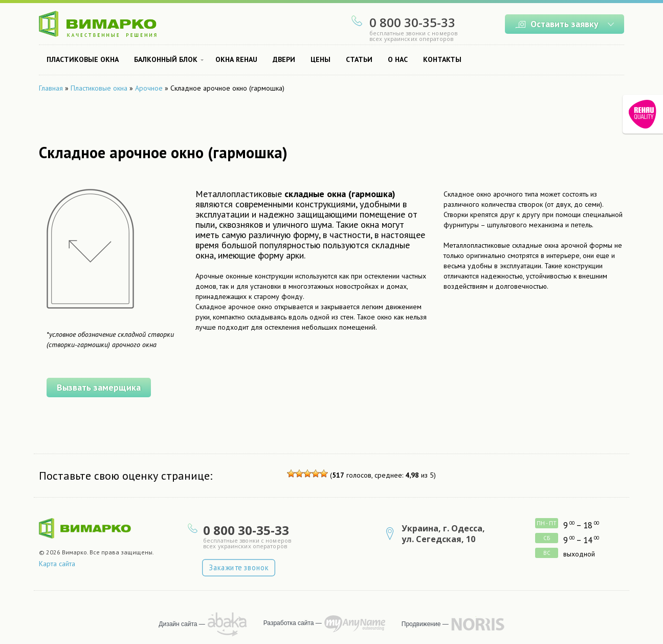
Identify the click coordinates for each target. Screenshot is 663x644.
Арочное (149, 88)
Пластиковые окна (99, 88)
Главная (51, 88)
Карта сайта (57, 564)
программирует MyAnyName (355, 624)
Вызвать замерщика (94, 385)
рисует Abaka (227, 624)
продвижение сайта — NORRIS (478, 624)
